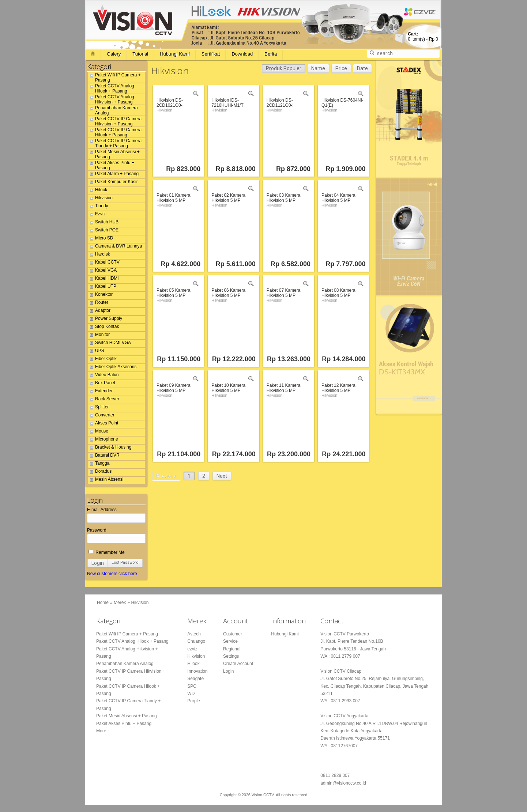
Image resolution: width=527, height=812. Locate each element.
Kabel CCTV (104, 263)
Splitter (98, 408)
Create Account (238, 664)
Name (318, 68)
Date (362, 68)
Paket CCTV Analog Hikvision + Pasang (111, 99)
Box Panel (101, 384)
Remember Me (107, 552)
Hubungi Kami (175, 54)
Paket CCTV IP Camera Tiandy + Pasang (115, 143)
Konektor (100, 295)
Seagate (195, 679)
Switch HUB (103, 223)
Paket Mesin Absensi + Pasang (114, 154)
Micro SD (100, 239)
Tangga (99, 464)
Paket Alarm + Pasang (113, 175)
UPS (96, 352)
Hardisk (99, 255)
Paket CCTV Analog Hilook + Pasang (111, 88)
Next (222, 476)
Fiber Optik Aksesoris (112, 368)
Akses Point (103, 424)
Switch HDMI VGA (109, 344)
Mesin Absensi (106, 480)
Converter (101, 416)
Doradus (100, 472)
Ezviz (97, 215)
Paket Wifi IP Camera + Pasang (114, 78)
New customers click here (112, 574)
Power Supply (105, 320)
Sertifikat (211, 54)
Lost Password (125, 562)
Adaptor (99, 311)
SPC (192, 686)
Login (98, 563)
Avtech (194, 634)
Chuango (196, 641)
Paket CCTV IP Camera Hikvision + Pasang (115, 121)
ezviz (192, 649)
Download (242, 54)
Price (341, 68)
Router (98, 303)
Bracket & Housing (110, 448)
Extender (100, 392)
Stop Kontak (103, 328)
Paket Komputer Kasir (113, 183)
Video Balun (103, 376)
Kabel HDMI (103, 279)
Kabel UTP (102, 287)
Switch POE (103, 231)
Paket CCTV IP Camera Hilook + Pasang (115, 132)
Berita (271, 54)
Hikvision (100, 199)
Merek (120, 603)
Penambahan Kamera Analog (113, 110)
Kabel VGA (102, 271)
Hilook (97, 191)
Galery (114, 54)
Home (103, 603)
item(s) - (423, 37)
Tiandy (98, 207)
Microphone (103, 440)
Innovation (197, 671)
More (101, 731)
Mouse (98, 432)
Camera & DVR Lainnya (115, 247)
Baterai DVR (104, 456)
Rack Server (103, 400)
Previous (166, 476)
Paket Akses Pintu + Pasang (111, 165)
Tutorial (140, 54)
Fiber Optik (102, 360)
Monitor (99, 336)
